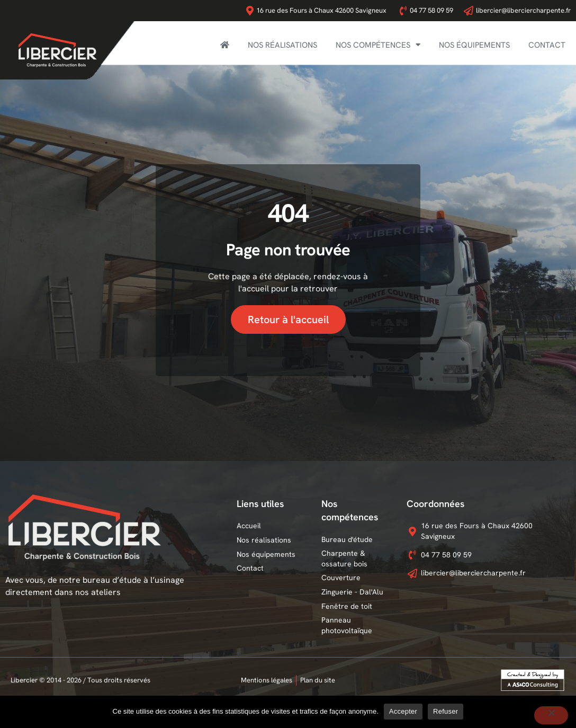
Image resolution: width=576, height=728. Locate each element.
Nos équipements (474, 45)
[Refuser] (551, 715)
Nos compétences (378, 45)
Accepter (403, 711)
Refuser (445, 711)
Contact (547, 45)
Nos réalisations (282, 45)
